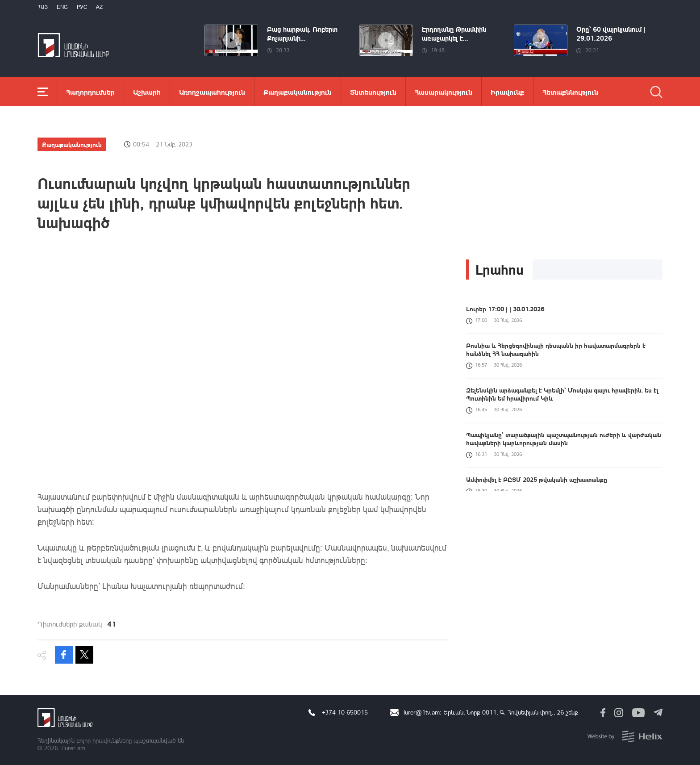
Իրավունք (507, 92)
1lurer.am (73, 748)
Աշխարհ (147, 92)
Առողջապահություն (212, 92)
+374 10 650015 (345, 712)
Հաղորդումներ (90, 92)
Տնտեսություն (373, 92)
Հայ (43, 7)
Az (99, 7)
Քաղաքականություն (298, 92)
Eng (62, 7)
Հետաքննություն (570, 92)
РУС (82, 7)
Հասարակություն (444, 92)
